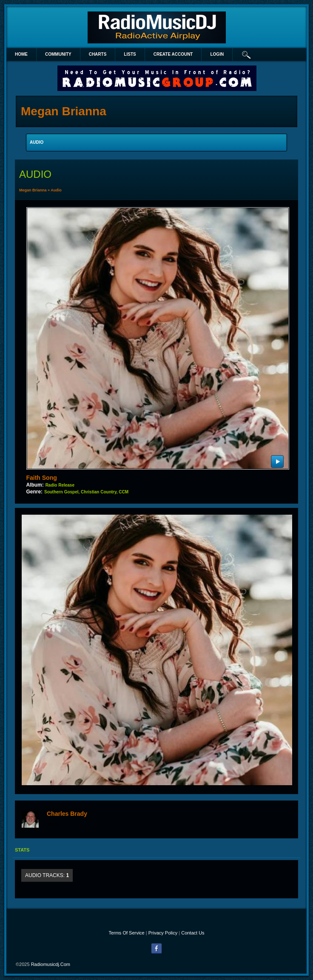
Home (21, 54)
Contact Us (193, 933)
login (217, 54)
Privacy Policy (163, 933)
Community (58, 54)
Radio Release (60, 485)
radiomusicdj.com (51, 964)
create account (173, 54)
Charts (98, 54)
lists (130, 54)
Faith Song (41, 478)
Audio (56, 190)
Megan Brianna (33, 190)
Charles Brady (67, 814)
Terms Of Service (126, 933)
